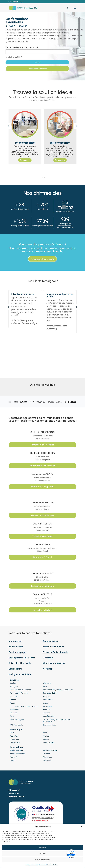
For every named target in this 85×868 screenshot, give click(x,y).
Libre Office (15, 743)
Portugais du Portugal (19, 693)
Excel (45, 733)
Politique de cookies (32, 865)
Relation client (16, 647)
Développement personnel (22, 658)
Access (46, 739)
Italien (46, 686)
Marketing (48, 658)
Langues (14, 680)
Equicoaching (15, 669)
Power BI (14, 757)
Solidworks (48, 760)
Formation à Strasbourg (42, 445)
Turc (12, 716)
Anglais (13, 683)
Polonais (13, 713)
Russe (12, 703)
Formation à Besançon (42, 586)
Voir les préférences (42, 860)
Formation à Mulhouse (42, 515)
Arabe (46, 703)
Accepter (43, 848)
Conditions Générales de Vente (49, 865)
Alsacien (47, 713)
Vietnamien (48, 700)
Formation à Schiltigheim (42, 466)
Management (15, 641)
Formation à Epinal (42, 557)
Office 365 (14, 739)
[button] (82, 827)
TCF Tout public (16, 725)
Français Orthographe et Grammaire (58, 690)
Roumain (47, 709)
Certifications (49, 716)
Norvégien (47, 706)
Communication (51, 641)
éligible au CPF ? (14, 57)
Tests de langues (17, 719)
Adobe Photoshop (18, 754)
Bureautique (16, 729)
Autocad (47, 754)
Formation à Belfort (42, 610)
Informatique (17, 747)
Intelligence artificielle (20, 674)
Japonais (14, 696)
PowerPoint (15, 736)
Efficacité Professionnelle (55, 652)
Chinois (46, 696)
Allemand (47, 683)
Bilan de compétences (54, 663)
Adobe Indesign (16, 750)
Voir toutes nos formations (37, 69)
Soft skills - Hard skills (20, 663)
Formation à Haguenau (42, 487)
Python (13, 760)
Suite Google (49, 743)
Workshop (48, 669)
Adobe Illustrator (50, 750)
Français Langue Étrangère (21, 690)
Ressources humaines (53, 647)
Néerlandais (15, 709)
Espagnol (14, 686)
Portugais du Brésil (51, 693)
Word (12, 733)
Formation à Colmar (42, 536)
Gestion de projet (17, 652)
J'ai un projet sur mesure (42, 259)
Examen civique (50, 725)
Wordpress (48, 757)
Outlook (47, 736)
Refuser (42, 854)
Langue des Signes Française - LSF (24, 706)
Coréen (13, 700)
